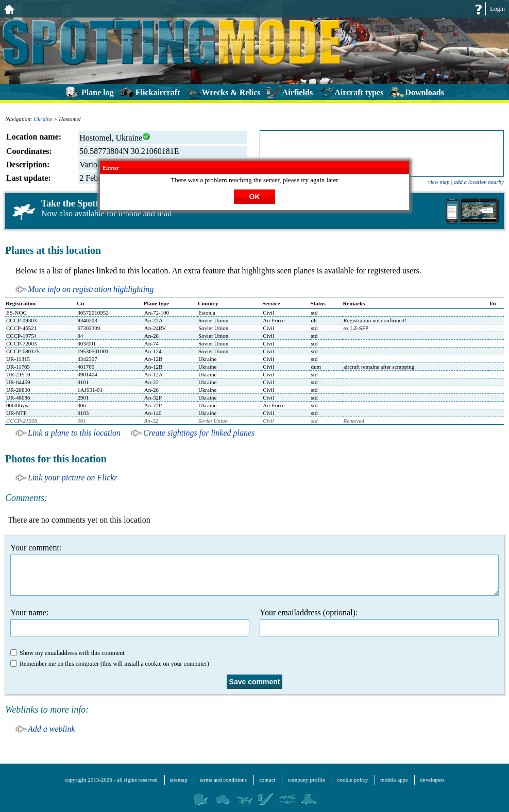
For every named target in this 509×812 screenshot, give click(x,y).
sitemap (179, 780)
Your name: (130, 622)
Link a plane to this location (74, 433)
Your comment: (254, 569)
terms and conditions (223, 780)
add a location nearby (479, 182)
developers (432, 780)
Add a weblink (52, 729)
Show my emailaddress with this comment (67, 653)
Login (497, 9)
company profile (306, 780)
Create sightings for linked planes (199, 433)
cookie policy (353, 780)
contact (267, 780)
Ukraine (43, 119)
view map (439, 182)
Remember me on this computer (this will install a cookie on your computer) (110, 664)
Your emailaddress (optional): (379, 622)
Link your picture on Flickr (73, 478)
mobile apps (394, 780)
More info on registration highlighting (91, 289)
